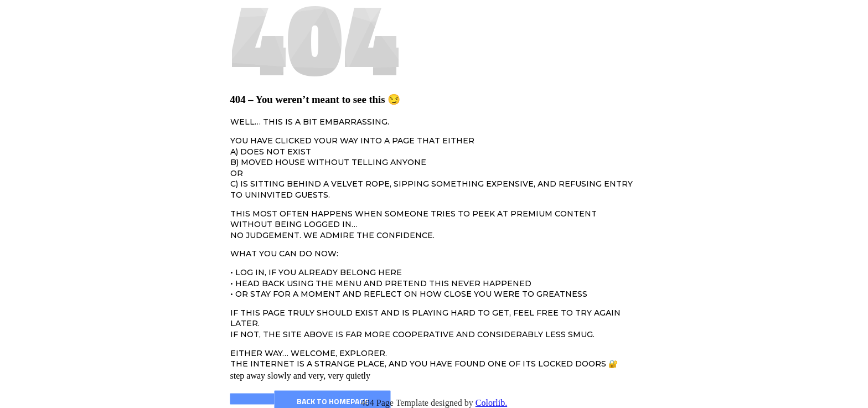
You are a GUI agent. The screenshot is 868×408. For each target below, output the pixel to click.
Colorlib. (491, 403)
